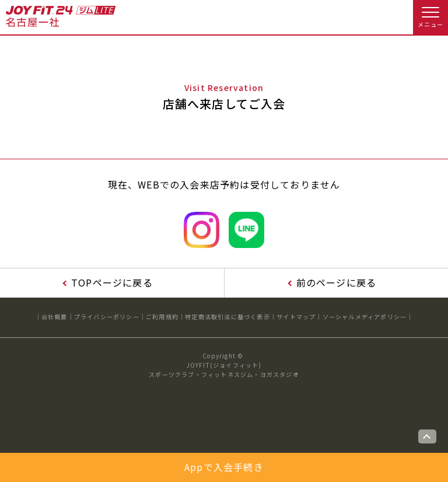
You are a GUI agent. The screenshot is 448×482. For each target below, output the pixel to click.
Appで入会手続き (224, 467)
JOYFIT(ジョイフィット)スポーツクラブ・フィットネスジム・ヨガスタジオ (224, 370)
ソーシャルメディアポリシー (365, 317)
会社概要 (55, 317)
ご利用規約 (162, 317)
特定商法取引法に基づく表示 (228, 317)
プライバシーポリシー (107, 317)
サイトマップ (296, 317)
